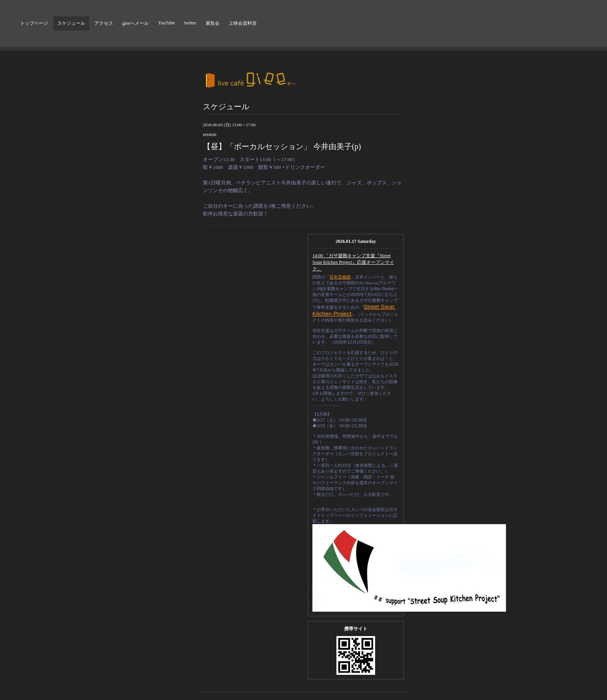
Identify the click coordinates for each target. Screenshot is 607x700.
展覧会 (213, 23)
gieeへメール (135, 23)
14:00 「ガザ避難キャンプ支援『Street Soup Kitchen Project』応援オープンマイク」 (353, 262)
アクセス (104, 23)
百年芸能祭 (340, 277)
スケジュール (71, 23)
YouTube (166, 23)
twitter (190, 23)
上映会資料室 (243, 23)
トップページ (34, 23)
